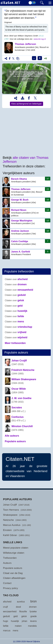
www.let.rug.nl (40, 39)
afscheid (16, 279)
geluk (14, 300)
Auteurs (7, 563)
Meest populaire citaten (16, 548)
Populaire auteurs (13, 568)
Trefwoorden (10, 558)
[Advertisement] (26, 132)
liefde (14, 316)
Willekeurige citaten (14, 553)
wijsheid (16, 337)
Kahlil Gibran (10, 535)
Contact (7, 583)
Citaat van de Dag (13, 573)
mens (14, 322)
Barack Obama (26, 181)
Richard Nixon (26, 213)
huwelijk (16, 311)
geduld (15, 295)
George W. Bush (26, 202)
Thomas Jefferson (26, 192)
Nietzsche (8, 520)
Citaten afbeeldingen (14, 578)
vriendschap (18, 327)
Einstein (7, 530)
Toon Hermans (11, 510)
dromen (16, 284)
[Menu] (50, 3)
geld (14, 306)
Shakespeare (10, 515)
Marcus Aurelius (12, 525)
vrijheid (16, 332)
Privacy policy (11, 588)
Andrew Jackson (26, 234)
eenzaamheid (19, 290)
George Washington (26, 223)
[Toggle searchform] (41, 3)
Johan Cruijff (10, 505)
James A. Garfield (26, 254)
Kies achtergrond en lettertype (26, 104)
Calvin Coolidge (26, 244)
